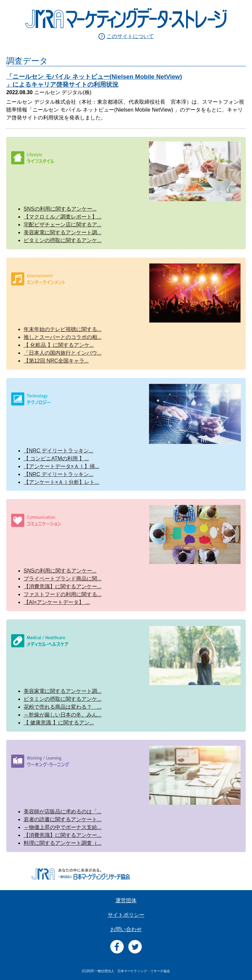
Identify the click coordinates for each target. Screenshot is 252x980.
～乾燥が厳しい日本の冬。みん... (63, 715)
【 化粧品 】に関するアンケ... (59, 345)
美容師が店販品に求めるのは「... (63, 812)
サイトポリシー (126, 915)
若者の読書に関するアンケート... (63, 819)
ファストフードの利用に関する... (63, 594)
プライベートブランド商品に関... (63, 579)
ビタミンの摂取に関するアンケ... (63, 240)
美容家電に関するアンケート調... (63, 232)
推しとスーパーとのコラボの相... (63, 337)
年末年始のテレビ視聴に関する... (63, 329)
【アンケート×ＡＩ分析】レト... (62, 482)
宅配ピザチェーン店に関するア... (63, 225)
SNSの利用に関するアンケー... (60, 209)
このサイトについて (130, 36)
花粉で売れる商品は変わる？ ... (63, 707)
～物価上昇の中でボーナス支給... (63, 827)
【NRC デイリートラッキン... (58, 451)
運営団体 (126, 900)
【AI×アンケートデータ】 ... (57, 602)
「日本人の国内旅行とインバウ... (63, 353)
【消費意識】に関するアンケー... (63, 586)
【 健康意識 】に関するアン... (59, 723)
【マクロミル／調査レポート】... (63, 217)
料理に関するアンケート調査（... (63, 843)
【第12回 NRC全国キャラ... (56, 361)
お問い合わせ (126, 929)
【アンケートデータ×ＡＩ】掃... (62, 466)
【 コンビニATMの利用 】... (56, 459)
